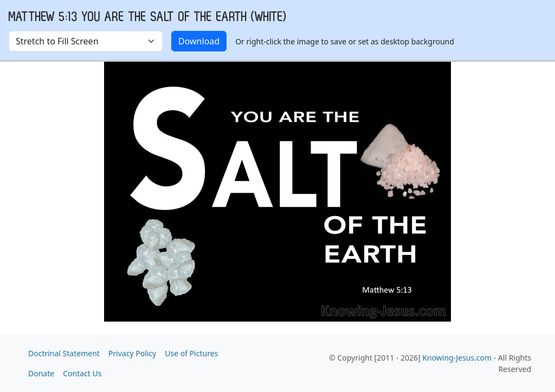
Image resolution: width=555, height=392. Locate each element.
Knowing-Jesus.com (457, 358)
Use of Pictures (191, 353)
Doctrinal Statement (64, 353)
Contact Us (82, 373)
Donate (41, 373)
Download (199, 41)
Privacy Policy (132, 353)
